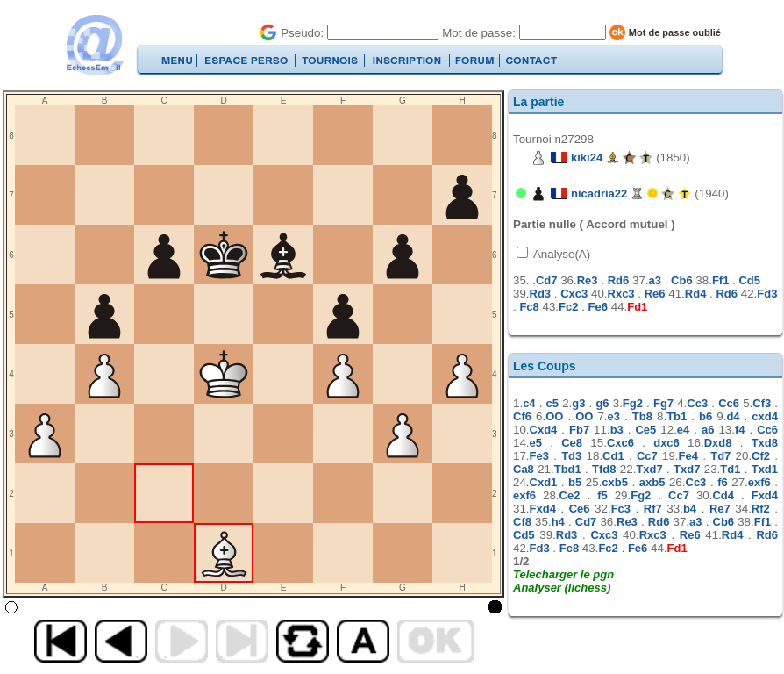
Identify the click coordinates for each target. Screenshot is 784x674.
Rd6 (619, 280)
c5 (552, 403)
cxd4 (765, 416)
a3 (655, 280)
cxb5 (615, 482)
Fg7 (663, 403)
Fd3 (767, 294)
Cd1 (613, 456)
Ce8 (572, 443)
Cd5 (749, 280)
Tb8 (642, 416)
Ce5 (645, 430)
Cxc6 (620, 443)
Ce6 (580, 509)
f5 (602, 495)
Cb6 (682, 280)
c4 (529, 403)
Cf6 (522, 416)
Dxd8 (718, 443)
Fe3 (539, 456)
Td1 (730, 469)
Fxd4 (765, 495)
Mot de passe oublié (675, 32)
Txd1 (765, 469)
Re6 (655, 294)
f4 (740, 430)
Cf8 (522, 522)
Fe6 (598, 307)
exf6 (759, 482)
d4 (733, 416)
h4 (558, 522)
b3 (617, 430)
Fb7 (579, 430)
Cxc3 (574, 294)
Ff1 (721, 280)
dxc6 (666, 443)
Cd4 (723, 495)
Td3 (571, 456)
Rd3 (541, 294)
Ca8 (524, 469)
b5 (575, 482)
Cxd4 (544, 430)
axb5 (652, 482)
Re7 (720, 509)
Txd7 (649, 469)
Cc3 (697, 403)
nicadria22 (599, 194)
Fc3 (621, 509)
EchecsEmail (94, 45)
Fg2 (633, 403)
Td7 (720, 456)
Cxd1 (544, 482)
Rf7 (653, 509)
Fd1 (637, 307)
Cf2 (761, 456)
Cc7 (647, 456)
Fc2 (568, 307)
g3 (578, 403)
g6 (602, 403)
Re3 (588, 280)
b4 (690, 509)
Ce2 (570, 495)
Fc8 (529, 307)
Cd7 (547, 280)
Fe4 (688, 456)
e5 (536, 443)
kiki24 (587, 158)
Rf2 (761, 509)
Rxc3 (621, 294)
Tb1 (677, 416)
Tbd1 (568, 469)
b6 (706, 416)
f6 (723, 482)
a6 (708, 430)
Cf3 (762, 403)
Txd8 (765, 443)
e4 (683, 430)
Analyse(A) (560, 254)
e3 (614, 416)
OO (554, 416)
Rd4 (696, 294)
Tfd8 (604, 469)
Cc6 (729, 403)
